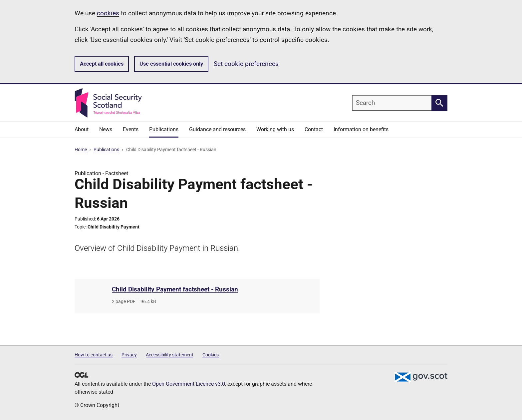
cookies (108, 13)
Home (81, 150)
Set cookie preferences (246, 64)
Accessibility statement (170, 355)
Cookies (211, 355)
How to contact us (94, 355)
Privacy (129, 355)
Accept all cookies (102, 64)
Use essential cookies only (171, 64)
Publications (106, 150)
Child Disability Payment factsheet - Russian (175, 289)
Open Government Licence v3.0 (189, 384)
